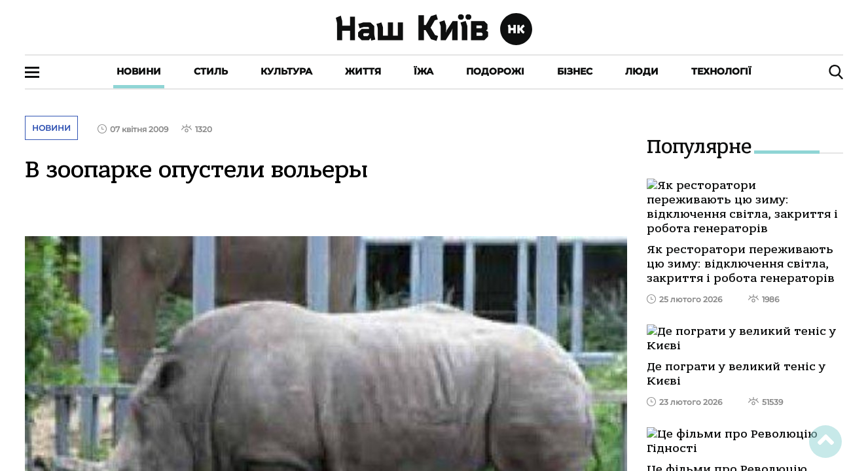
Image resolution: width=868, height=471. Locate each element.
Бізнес (575, 71)
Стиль (211, 71)
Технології (721, 71)
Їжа (424, 71)
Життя (363, 71)
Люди (642, 71)
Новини (139, 71)
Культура (286, 71)
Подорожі (495, 71)
